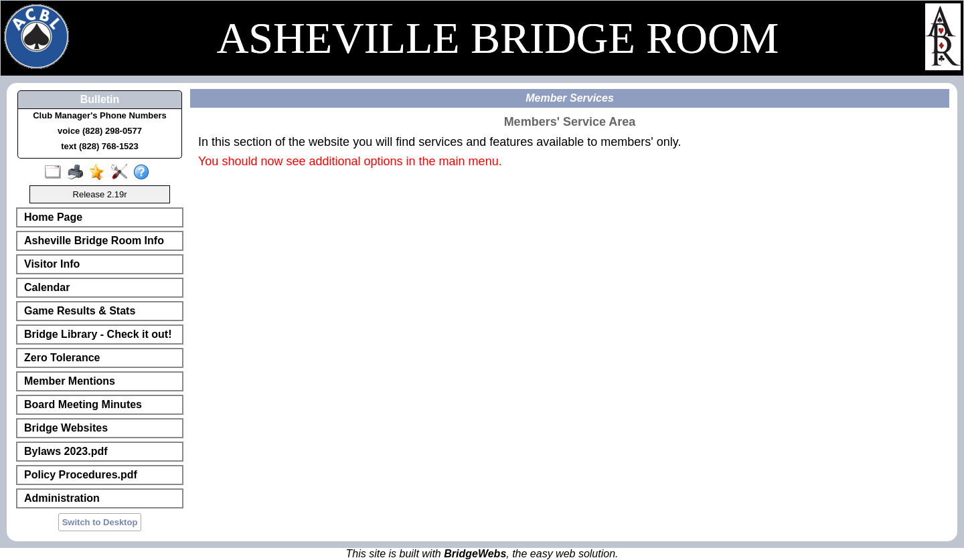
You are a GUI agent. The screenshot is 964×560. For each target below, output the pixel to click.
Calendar (47, 287)
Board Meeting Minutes (83, 404)
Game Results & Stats (80, 311)
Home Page (53, 217)
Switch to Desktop (100, 522)
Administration (62, 498)
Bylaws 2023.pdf (66, 451)
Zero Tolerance (62, 358)
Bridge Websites (66, 428)
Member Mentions (70, 381)
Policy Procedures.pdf (81, 475)
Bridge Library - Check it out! (98, 334)
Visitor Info (52, 264)
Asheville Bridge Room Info (94, 241)
